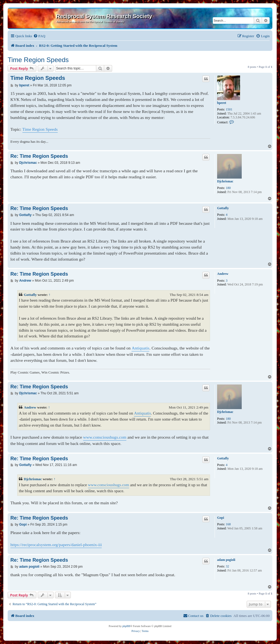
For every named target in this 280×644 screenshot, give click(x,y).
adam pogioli (226, 560)
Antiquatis (140, 348)
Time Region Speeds (38, 60)
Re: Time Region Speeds (39, 156)
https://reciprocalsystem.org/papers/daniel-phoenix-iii (56, 545)
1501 (229, 109)
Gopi (221, 518)
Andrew (223, 274)
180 (228, 188)
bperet (222, 103)
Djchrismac (225, 181)
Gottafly (223, 208)
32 (227, 566)
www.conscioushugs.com (105, 437)
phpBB (126, 626)
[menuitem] (39, 36)
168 (228, 524)
